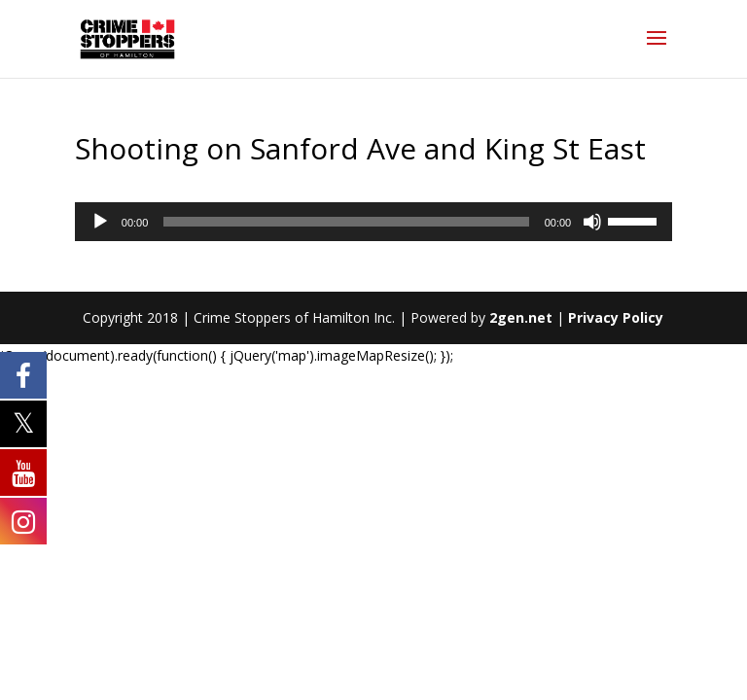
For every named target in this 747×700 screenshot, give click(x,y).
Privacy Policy (616, 317)
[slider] (346, 222)
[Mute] (592, 222)
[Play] (100, 222)
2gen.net (521, 317)
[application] (373, 222)
